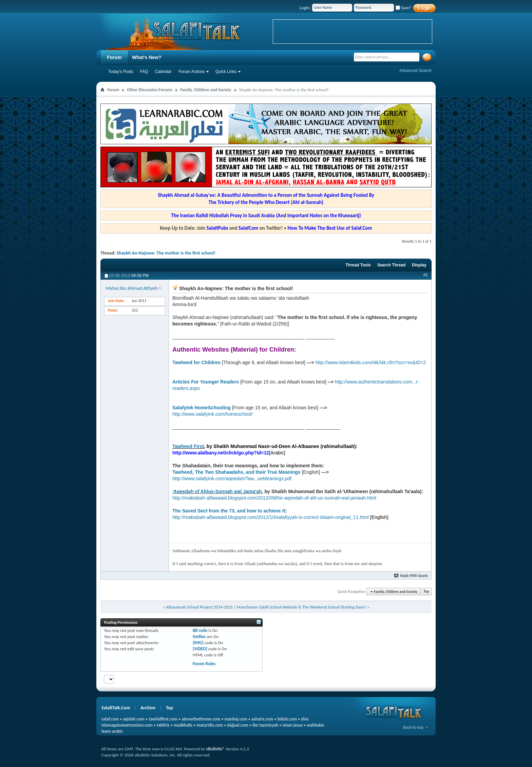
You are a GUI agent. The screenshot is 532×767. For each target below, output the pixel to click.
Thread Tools (358, 265)
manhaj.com (236, 719)
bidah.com (287, 719)
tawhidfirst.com (163, 719)
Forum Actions (192, 72)
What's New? (147, 57)
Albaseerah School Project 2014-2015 (199, 607)
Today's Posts (121, 72)
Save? (403, 8)
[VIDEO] (200, 649)
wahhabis (316, 725)
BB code (200, 630)
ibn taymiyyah (265, 725)
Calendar (163, 72)
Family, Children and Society (206, 90)
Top (426, 592)
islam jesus (293, 725)
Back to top (413, 727)
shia (305, 719)
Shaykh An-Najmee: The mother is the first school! (166, 253)
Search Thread (391, 265)
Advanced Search (415, 71)
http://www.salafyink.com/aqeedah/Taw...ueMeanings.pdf (232, 479)
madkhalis (183, 725)
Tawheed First (188, 446)
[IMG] (198, 643)
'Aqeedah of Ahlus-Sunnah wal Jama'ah (217, 491)
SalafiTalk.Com (116, 708)
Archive (148, 708)
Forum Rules (204, 664)
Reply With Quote (411, 576)
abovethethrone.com (201, 719)
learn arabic (112, 731)
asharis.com (262, 719)
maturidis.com (210, 725)
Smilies (199, 637)
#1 (426, 275)
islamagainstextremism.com (127, 725)
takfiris (163, 725)
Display (419, 265)
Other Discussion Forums (150, 90)
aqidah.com (134, 719)
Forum (114, 57)
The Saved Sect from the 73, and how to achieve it (229, 511)
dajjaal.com (238, 725)
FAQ (144, 72)
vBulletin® (215, 749)
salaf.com (110, 719)
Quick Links (226, 72)
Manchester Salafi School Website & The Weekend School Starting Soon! (301, 607)
